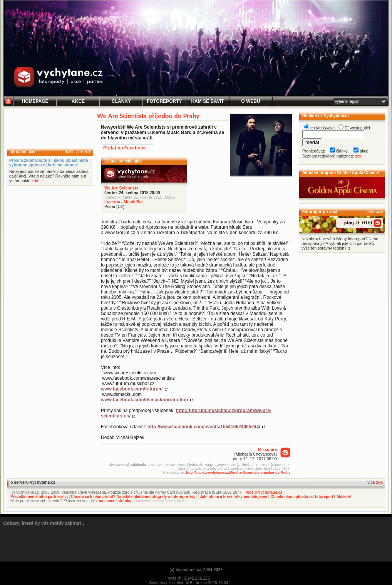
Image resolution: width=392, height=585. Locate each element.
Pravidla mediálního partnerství (39, 497)
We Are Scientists (121, 188)
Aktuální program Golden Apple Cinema (341, 173)
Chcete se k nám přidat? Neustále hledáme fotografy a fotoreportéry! (134, 497)
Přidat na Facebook (125, 148)
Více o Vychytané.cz (264, 492)
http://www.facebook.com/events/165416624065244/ (204, 427)
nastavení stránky (115, 501)
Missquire (267, 449)
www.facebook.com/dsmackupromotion (145, 400)
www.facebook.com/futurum (132, 389)
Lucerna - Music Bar (124, 202)
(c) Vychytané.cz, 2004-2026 (196, 570)
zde (87, 152)
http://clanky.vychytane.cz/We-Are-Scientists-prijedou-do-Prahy (238, 473)
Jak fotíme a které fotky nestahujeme (234, 497)
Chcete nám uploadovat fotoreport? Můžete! (311, 497)
